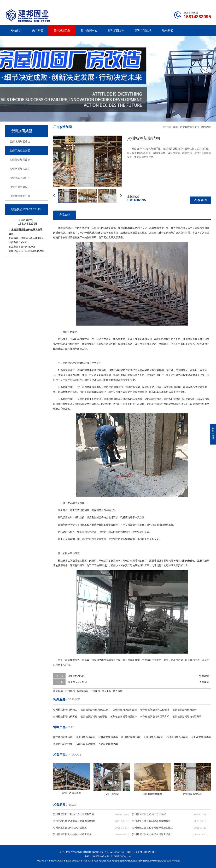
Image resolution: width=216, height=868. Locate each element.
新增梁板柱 (83, 691)
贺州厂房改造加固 (20, 151)
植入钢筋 (118, 691)
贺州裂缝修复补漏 (20, 196)
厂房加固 (95, 691)
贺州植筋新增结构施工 (65, 710)
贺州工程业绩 (143, 30)
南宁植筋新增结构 (63, 737)
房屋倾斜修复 (126, 861)
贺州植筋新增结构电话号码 (187, 717)
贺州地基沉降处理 (20, 178)
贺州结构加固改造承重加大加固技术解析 (75, 821)
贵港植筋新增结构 (63, 744)
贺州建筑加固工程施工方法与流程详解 (74, 814)
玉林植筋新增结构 (85, 744)
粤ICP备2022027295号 (146, 852)
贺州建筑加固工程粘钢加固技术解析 (151, 821)
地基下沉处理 (113, 861)
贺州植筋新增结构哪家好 (124, 717)
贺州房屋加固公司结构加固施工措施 (72, 834)
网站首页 (16, 30)
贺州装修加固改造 (20, 160)
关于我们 (38, 30)
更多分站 (206, 3)
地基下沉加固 (100, 861)
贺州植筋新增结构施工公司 (95, 710)
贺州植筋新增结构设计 (185, 710)
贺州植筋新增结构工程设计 (155, 710)
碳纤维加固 (155, 861)
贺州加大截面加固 (77, 682)
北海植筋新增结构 (153, 737)
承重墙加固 (88, 861)
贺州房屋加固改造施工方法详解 (149, 814)
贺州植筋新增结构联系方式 (155, 717)
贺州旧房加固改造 (20, 141)
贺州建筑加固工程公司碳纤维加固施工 (153, 828)
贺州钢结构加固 (76, 676)
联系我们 (189, 3)
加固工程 (106, 691)
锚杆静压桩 (175, 861)
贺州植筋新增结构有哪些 (94, 717)
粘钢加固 (165, 861)
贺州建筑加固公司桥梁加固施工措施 (151, 834)
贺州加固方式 (116, 30)
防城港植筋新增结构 (177, 737)
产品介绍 (65, 215)
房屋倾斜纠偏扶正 (141, 861)
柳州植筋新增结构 (85, 737)
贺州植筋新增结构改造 (125, 710)
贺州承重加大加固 (20, 169)
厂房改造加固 (76, 861)
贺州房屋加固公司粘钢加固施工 (70, 828)
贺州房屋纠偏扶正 (20, 187)
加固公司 (53, 861)
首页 (175, 127)
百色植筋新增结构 (108, 744)
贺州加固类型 (62, 30)
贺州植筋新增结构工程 (65, 717)
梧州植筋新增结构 (131, 737)
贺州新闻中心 (89, 30)
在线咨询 (201, 200)
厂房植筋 (70, 691)
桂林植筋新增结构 (108, 737)
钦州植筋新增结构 (201, 737)
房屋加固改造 (63, 861)
